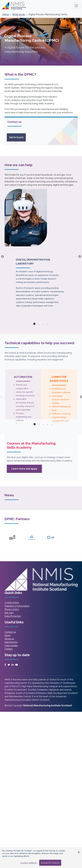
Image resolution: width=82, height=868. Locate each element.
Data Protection (13, 616)
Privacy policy (12, 609)
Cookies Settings (28, 863)
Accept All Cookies (50, 863)
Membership (11, 642)
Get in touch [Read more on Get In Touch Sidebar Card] (16, 137)
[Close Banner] (79, 852)
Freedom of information (17, 606)
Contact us (10, 632)
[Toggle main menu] (76, 6)
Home (6, 14)
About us (9, 639)
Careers (8, 649)
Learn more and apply (27, 470)
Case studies (11, 646)
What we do (19, 14)
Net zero (9, 613)
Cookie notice (12, 603)
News (8, 635)
